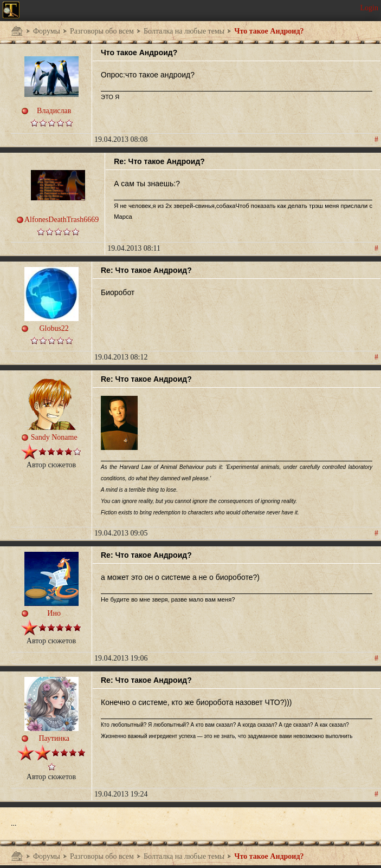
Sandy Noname (54, 437)
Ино (54, 613)
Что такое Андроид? (269, 31)
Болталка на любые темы (184, 31)
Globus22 (54, 328)
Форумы (47, 31)
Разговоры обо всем (102, 31)
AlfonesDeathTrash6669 (62, 220)
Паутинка (54, 738)
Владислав (54, 111)
